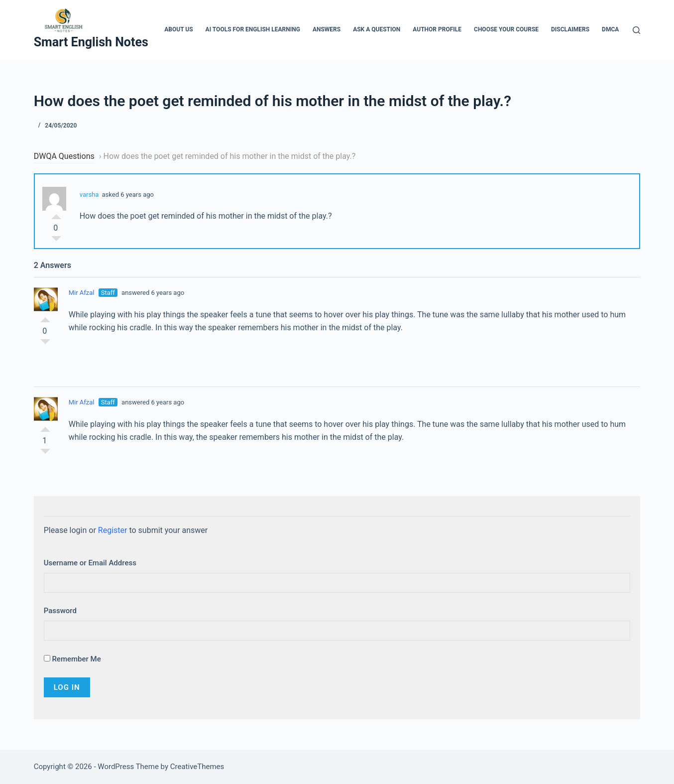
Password (60, 611)
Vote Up (56, 214)
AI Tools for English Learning (253, 29)
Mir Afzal (82, 293)
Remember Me (72, 659)
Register (113, 530)
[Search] (636, 30)
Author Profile (437, 29)
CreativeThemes (197, 767)
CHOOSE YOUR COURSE (506, 29)
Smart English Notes (91, 42)
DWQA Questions (64, 156)
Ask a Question (377, 29)
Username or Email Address (90, 563)
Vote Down (56, 241)
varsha (89, 195)
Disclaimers (570, 29)
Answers (327, 29)
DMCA (610, 29)
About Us (178, 29)
